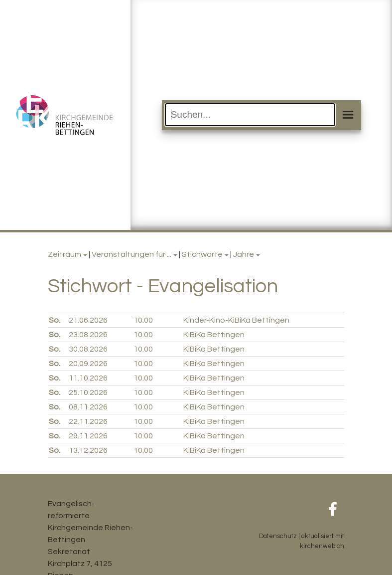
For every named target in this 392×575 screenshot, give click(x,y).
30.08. (88, 349)
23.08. (88, 335)
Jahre (244, 254)
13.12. (88, 450)
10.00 (143, 320)
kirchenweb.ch (322, 546)
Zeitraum (65, 254)
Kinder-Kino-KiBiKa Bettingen (236, 320)
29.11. (88, 436)
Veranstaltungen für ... (131, 254)
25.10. (88, 392)
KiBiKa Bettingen (214, 335)
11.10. (88, 378)
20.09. (88, 364)
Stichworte (202, 254)
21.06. (88, 320)
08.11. (88, 407)
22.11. (88, 421)
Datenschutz (278, 536)
